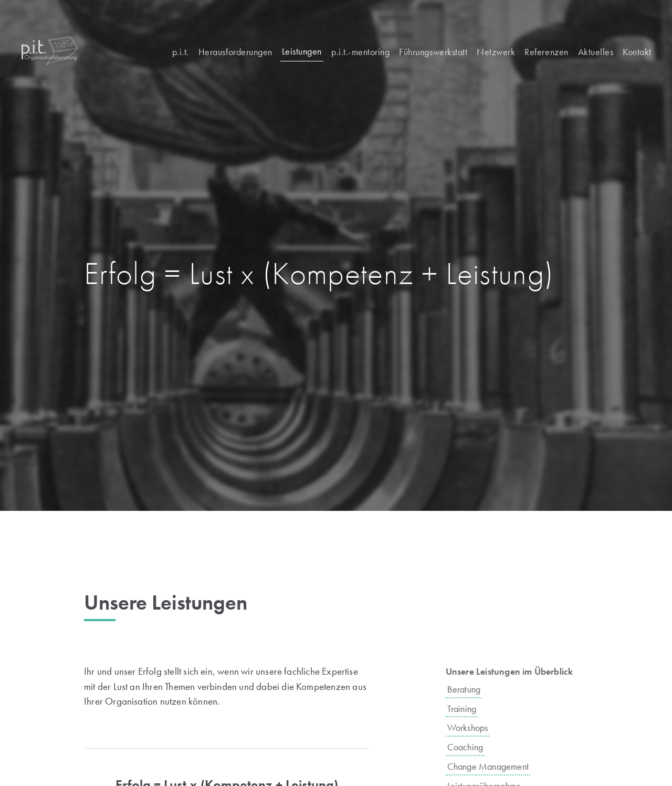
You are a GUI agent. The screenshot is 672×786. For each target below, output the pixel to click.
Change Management (496, 766)
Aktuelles (596, 52)
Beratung (472, 689)
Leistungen (302, 51)
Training (470, 709)
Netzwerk (496, 52)
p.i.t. (181, 52)
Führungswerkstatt (433, 52)
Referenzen (546, 52)
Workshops (476, 727)
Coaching (474, 747)
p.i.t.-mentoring (360, 52)
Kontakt (637, 52)
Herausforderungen (235, 52)
